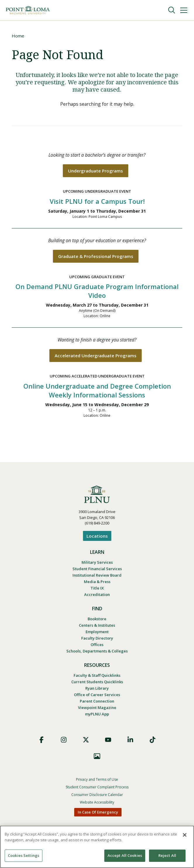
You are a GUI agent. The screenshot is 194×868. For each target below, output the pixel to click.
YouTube (108, 741)
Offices (97, 646)
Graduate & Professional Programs (96, 258)
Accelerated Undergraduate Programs (96, 358)
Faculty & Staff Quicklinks (97, 677)
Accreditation (97, 596)
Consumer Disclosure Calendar (97, 796)
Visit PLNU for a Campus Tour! (97, 202)
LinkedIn (130, 741)
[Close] (185, 835)
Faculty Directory (97, 640)
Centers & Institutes (97, 627)
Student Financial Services (97, 570)
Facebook (41, 741)
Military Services (97, 564)
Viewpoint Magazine (97, 709)
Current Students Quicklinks (97, 684)
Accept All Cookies (125, 855)
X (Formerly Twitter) (86, 741)
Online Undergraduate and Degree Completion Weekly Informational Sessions (97, 392)
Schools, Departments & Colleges (97, 653)
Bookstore (97, 621)
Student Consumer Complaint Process (97, 789)
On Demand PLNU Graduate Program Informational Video (97, 293)
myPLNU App (97, 716)
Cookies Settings (24, 855)
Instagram (64, 741)
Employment (97, 633)
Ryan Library (97, 690)
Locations (97, 538)
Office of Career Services (97, 696)
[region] (97, 847)
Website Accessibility (97, 804)
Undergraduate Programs (96, 172)
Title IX (97, 590)
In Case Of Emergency (98, 814)
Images (97, 758)
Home (18, 36)
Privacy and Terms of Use (97, 781)
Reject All (167, 855)
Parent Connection (97, 703)
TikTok (153, 741)
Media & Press (97, 583)
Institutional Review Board (97, 577)
